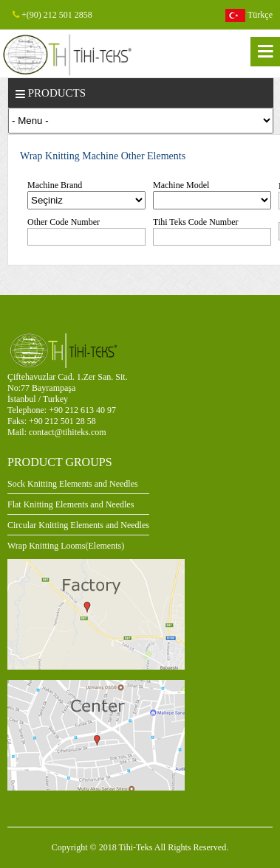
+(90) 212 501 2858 (52, 15)
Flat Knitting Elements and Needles (71, 504)
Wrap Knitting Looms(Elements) (66, 546)
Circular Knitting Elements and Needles (78, 525)
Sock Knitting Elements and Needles (73, 484)
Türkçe (249, 15)
